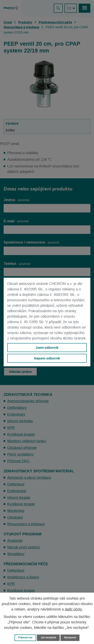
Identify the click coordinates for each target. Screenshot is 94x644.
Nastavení (70, 638)
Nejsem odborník (47, 358)
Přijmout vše (25, 638)
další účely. (74, 609)
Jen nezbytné (48, 638)
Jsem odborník (47, 348)
